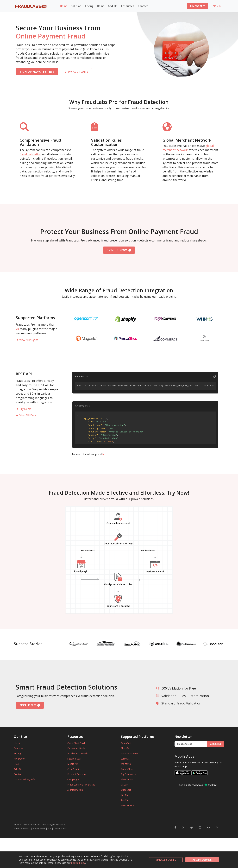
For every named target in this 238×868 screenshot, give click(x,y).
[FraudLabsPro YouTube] (209, 827)
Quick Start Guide (77, 743)
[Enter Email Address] (191, 744)
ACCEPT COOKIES (202, 860)
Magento (126, 764)
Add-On (18, 769)
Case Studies (74, 769)
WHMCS (125, 759)
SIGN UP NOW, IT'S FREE (37, 72)
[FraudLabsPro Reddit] (192, 827)
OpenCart (126, 743)
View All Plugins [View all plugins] (27, 340)
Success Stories (28, 644)
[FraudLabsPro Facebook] (175, 827)
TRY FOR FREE (197, 6)
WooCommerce (129, 753)
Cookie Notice (60, 829)
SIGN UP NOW (119, 250)
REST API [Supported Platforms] (24, 374)
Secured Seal (74, 759)
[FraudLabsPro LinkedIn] (217, 827)
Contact (143, 6)
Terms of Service (22, 829)
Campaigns (73, 779)
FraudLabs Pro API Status (81, 785)
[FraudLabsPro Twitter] (183, 827)
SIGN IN (217, 6)
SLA (50, 829)
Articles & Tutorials (78, 753)
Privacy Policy (39, 829)
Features (19, 748)
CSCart (125, 785)
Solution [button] (76, 6)
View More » (128, 805)
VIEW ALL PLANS (76, 72)
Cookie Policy (78, 863)
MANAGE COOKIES (166, 860)
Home (64, 6)
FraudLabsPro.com (37, 824)
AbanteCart (127, 779)
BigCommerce (129, 774)
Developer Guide (76, 748)
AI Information (75, 790)
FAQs (17, 764)
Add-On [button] (113, 6)
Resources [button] (128, 6)
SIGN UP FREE (30, 705)
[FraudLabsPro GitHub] (200, 827)
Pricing (89, 6)
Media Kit (72, 764)
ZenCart (125, 800)
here (105, 454)
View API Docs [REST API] (26, 415)
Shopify (125, 748)
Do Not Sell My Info (24, 779)
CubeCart (126, 790)
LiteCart (125, 795)
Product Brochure (77, 774)
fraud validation (31, 154)
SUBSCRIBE (215, 744)
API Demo (19, 759)
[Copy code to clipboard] (215, 376)
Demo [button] (101, 6)
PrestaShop (127, 769)
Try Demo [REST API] (24, 409)
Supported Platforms (35, 318)
